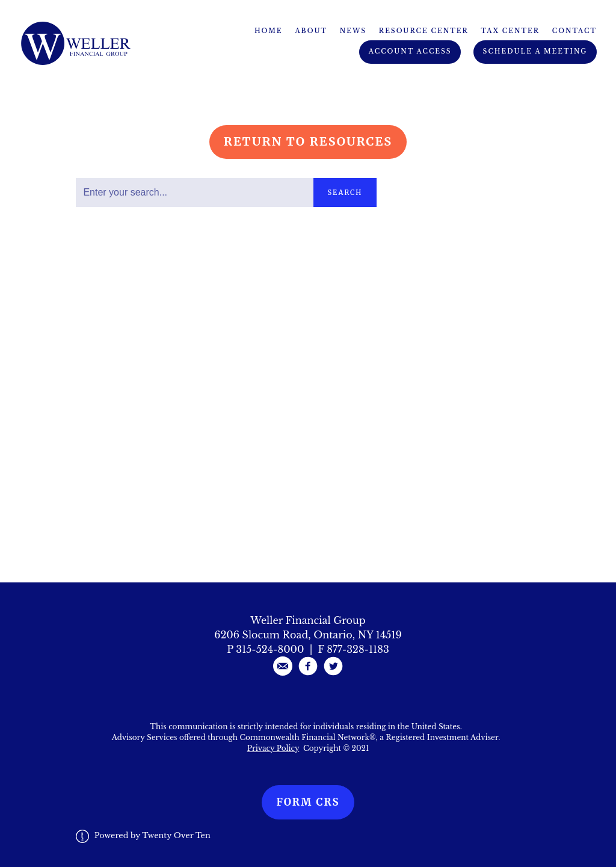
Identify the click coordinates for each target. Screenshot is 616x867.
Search (345, 193)
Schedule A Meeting (535, 51)
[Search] (194, 193)
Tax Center (510, 31)
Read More (103, 296)
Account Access (410, 51)
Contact (574, 31)
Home (269, 31)
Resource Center (424, 31)
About (311, 31)
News (353, 31)
